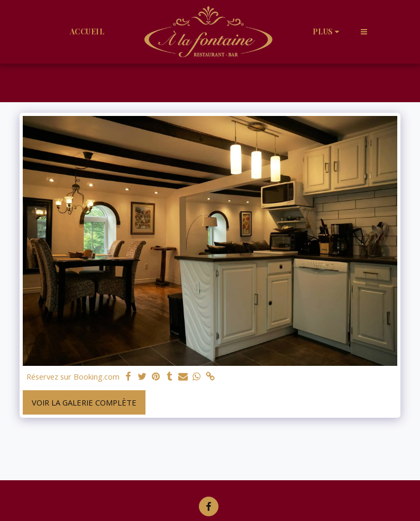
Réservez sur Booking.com (73, 376)
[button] (364, 32)
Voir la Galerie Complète (84, 402)
